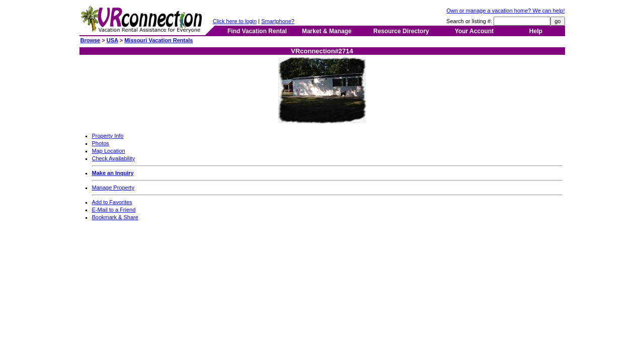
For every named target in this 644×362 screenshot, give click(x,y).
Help (536, 31)
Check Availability (113, 158)
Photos (101, 143)
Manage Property (113, 188)
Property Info (108, 136)
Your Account (474, 31)
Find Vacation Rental (257, 31)
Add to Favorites (112, 202)
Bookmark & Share (115, 217)
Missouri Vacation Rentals (158, 40)
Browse (91, 40)
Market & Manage (327, 31)
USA (112, 40)
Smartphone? (278, 21)
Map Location (109, 151)
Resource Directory (401, 31)
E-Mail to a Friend (114, 210)
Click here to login (235, 21)
